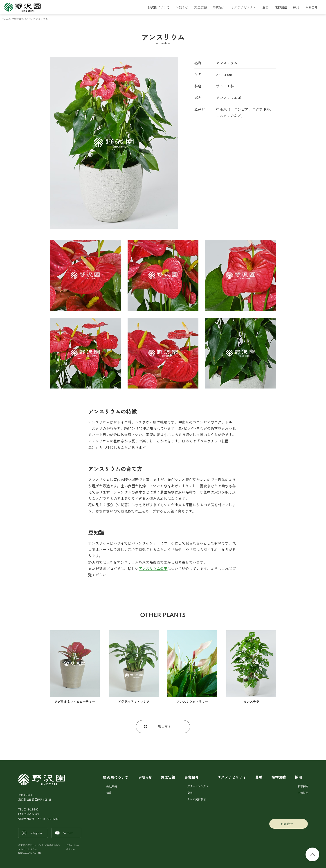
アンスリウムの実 (153, 568)
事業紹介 (219, 7)
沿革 (109, 793)
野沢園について (159, 7)
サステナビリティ (244, 7)
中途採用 (303, 793)
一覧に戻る (163, 727)
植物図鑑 (281, 7)
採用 (296, 7)
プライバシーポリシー (72, 847)
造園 (190, 793)
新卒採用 (303, 786)
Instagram (36, 833)
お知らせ (182, 7)
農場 (265, 7)
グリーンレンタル (198, 786)
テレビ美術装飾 (197, 799)
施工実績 (200, 7)
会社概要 (112, 786)
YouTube (68, 833)
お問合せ (311, 7)
